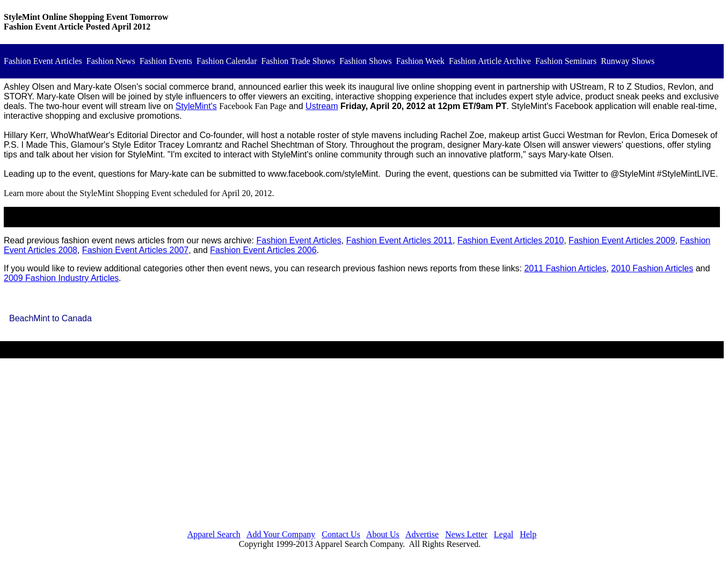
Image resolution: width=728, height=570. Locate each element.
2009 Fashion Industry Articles (61, 278)
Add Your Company (281, 534)
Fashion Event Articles (299, 240)
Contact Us (341, 534)
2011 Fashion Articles (565, 268)
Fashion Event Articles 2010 (511, 240)
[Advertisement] (362, 446)
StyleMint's (196, 106)
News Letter (466, 534)
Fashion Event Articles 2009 (622, 240)
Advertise (422, 534)
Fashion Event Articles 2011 (399, 240)
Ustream (322, 106)
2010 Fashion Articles (652, 268)
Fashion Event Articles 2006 (263, 250)
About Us (383, 534)
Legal (504, 534)
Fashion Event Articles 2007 (135, 250)
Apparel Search (214, 534)
